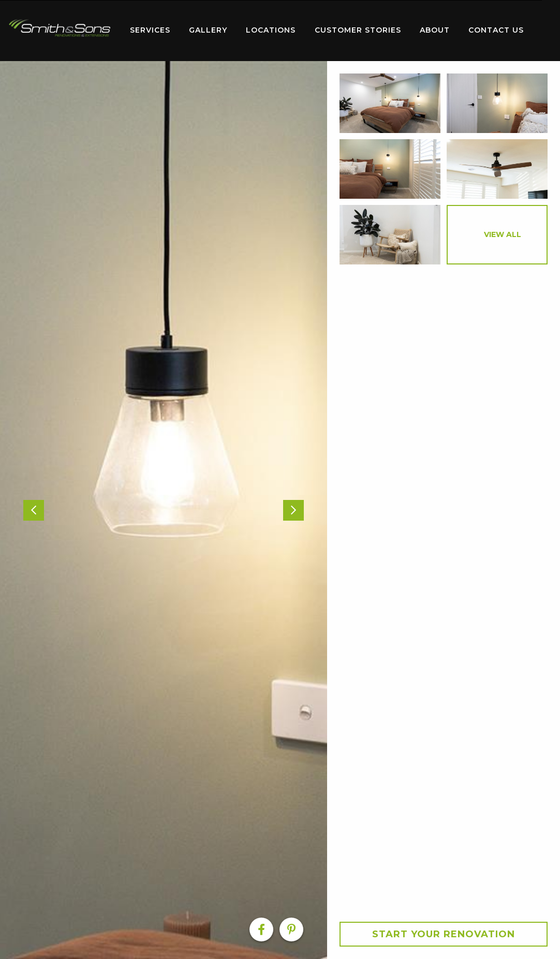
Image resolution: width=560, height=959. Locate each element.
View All (503, 234)
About (435, 30)
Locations (271, 30)
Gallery (208, 30)
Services (150, 30)
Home (60, 28)
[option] (164, 510)
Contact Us (496, 30)
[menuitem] (60, 31)
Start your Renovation (444, 934)
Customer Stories (358, 30)
